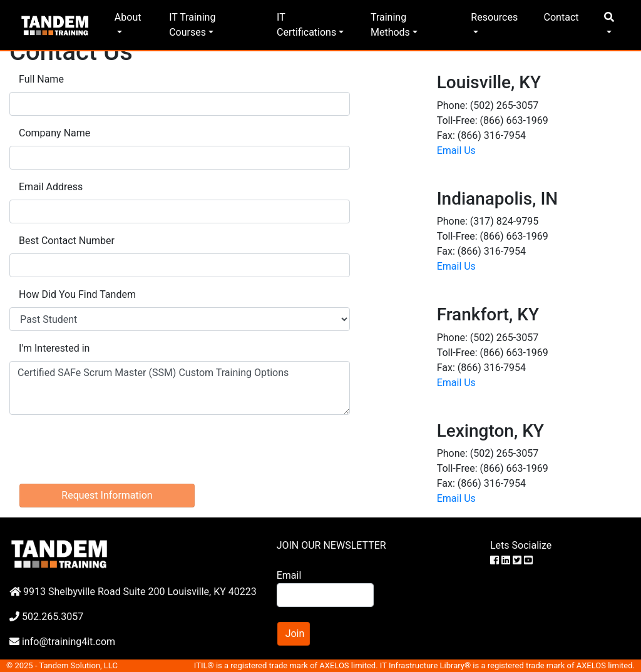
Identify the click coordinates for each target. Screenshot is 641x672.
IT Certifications (306, 25)
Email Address (51, 187)
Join (295, 634)
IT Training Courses (192, 25)
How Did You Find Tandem (77, 294)
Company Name (54, 133)
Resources (494, 17)
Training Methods (390, 25)
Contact (562, 17)
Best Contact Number (67, 241)
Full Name (41, 79)
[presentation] (105, 449)
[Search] (326, 595)
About (128, 17)
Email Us (456, 150)
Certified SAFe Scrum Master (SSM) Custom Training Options (180, 388)
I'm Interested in (54, 348)
